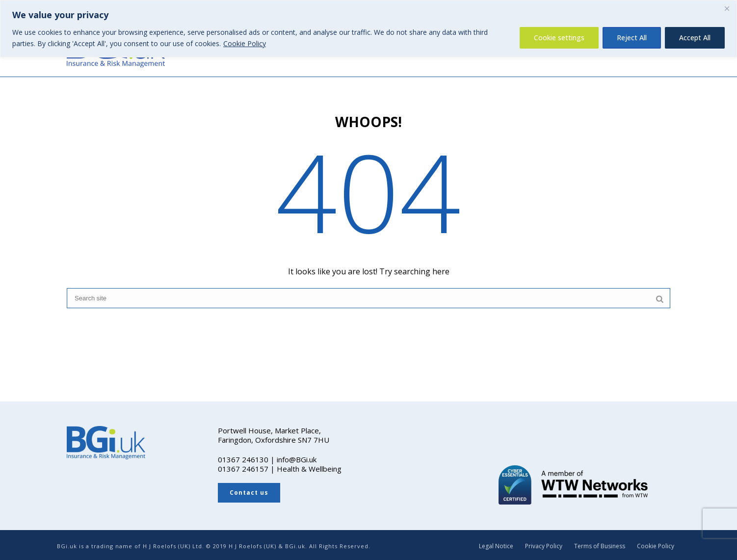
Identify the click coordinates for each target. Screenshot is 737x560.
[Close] (727, 8)
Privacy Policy (544, 546)
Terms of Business (600, 546)
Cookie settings (559, 38)
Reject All (632, 38)
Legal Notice (496, 546)
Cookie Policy (245, 43)
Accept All (695, 38)
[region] (368, 29)
